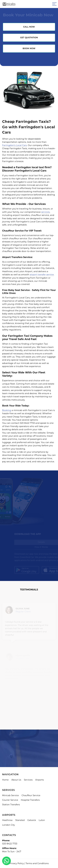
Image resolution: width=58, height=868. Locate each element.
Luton (42, 820)
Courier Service (10, 800)
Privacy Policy (17, 863)
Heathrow (7, 820)
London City (9, 825)
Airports (40, 780)
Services (28, 780)
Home (5, 780)
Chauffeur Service (31, 795)
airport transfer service (42, 275)
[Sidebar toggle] (54, 4)
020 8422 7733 (10, 844)
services (45, 212)
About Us (16, 780)
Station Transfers (11, 805)
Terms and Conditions (37, 863)
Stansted (20, 820)
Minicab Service (10, 795)
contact (15, 423)
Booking (7, 410)
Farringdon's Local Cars (15, 145)
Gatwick (32, 820)
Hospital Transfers (30, 800)
